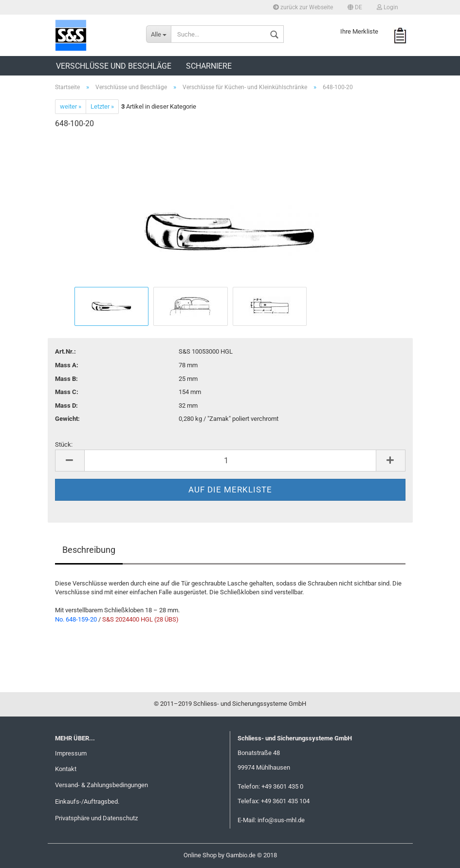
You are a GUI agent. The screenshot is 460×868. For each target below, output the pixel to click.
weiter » (71, 106)
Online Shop (200, 855)
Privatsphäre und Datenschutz (96, 818)
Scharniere (209, 66)
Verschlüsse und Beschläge (114, 66)
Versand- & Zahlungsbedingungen (101, 785)
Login (387, 7)
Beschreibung (89, 550)
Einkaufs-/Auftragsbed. (87, 802)
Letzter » (102, 106)
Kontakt (66, 769)
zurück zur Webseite (303, 7)
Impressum (71, 753)
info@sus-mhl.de (281, 820)
